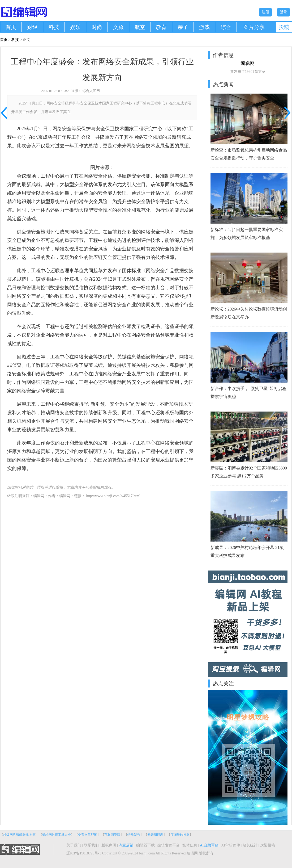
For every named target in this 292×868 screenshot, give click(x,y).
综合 (226, 27)
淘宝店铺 (126, 845)
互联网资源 (112, 835)
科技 (54, 27)
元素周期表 (155, 835)
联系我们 (91, 845)
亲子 (183, 27)
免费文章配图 (88, 835)
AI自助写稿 (209, 845)
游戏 (204, 27)
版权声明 (109, 845)
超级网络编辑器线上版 (19, 835)
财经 (32, 27)
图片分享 (254, 27)
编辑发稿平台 (169, 845)
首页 (11, 27)
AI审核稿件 (231, 845)
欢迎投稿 (268, 845)
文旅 (118, 27)
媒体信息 (190, 845)
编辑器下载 (145, 845)
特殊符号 (134, 835)
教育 (161, 27)
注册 (265, 12)
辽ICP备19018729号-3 (84, 853)
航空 (140, 27)
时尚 (97, 27)
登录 (284, 12)
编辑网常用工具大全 (57, 835)
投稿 (284, 27)
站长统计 (250, 845)
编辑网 (65, 496)
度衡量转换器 (180, 835)
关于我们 (74, 845)
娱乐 (75, 27)
